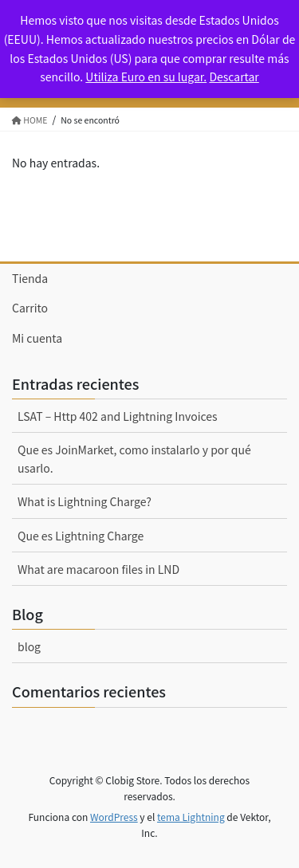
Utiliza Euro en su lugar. (146, 77)
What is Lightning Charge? (85, 501)
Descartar (234, 77)
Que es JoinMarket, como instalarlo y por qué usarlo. (134, 459)
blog (29, 646)
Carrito (30, 308)
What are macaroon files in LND (98, 569)
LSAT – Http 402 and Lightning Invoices (118, 416)
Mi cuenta (37, 338)
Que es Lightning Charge (81, 536)
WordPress (114, 817)
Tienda (30, 278)
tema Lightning (191, 817)
